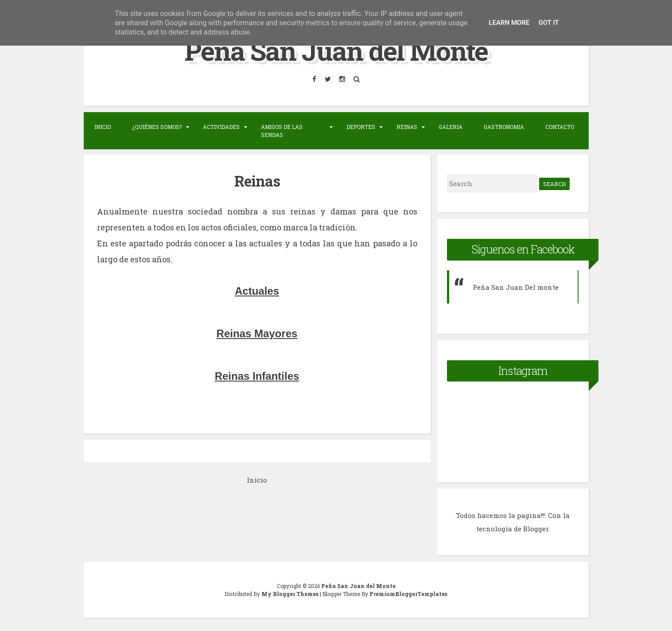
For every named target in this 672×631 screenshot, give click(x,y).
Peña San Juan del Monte (336, 50)
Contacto (560, 127)
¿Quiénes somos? (157, 127)
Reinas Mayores (257, 333)
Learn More (509, 23)
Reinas (407, 127)
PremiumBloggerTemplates (408, 594)
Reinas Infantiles (257, 376)
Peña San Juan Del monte (516, 287)
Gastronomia (504, 127)
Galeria (451, 127)
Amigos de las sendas (282, 131)
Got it (548, 23)
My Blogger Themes (291, 594)
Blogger (536, 529)
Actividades (221, 127)
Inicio (103, 127)
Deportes (361, 127)
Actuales (257, 291)
